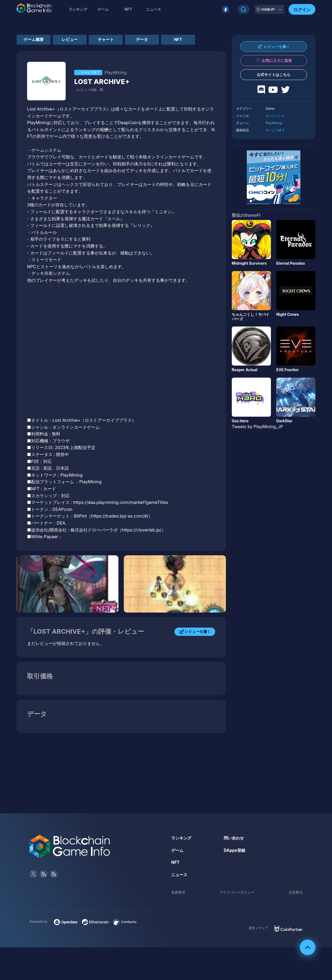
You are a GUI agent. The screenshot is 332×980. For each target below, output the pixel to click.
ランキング (78, 9)
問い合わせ (234, 852)
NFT (128, 9)
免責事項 (179, 907)
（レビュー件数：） (90, 104)
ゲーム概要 (37, 40)
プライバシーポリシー (237, 907)
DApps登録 (235, 865)
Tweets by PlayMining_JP (257, 427)
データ (164, 40)
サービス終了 (275, 130)
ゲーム (103, 9)
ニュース (180, 889)
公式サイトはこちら (274, 75)
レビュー (79, 40)
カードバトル (275, 116)
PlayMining (274, 123)
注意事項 (295, 907)
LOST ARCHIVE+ (105, 96)
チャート (121, 40)
